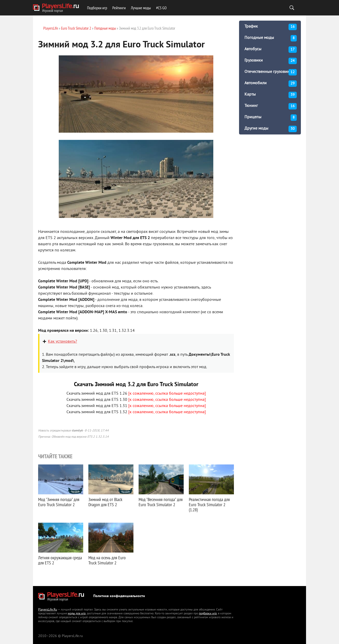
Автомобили (271, 84)
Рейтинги (119, 8)
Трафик (271, 27)
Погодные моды (271, 38)
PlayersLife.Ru (48, 610)
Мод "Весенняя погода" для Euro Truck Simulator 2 (161, 502)
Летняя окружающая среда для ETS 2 (60, 560)
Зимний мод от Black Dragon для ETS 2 (105, 502)
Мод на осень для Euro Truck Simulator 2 (107, 560)
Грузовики (271, 61)
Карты (271, 95)
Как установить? (62, 342)
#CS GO (161, 8)
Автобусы (271, 50)
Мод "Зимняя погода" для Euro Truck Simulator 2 (59, 502)
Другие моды (271, 129)
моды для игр (77, 614)
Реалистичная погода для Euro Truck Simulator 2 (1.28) (209, 505)
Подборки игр (97, 8)
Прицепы (271, 118)
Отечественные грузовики (271, 72)
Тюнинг (271, 106)
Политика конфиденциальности (119, 596)
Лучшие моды (141, 8)
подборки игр (208, 614)
